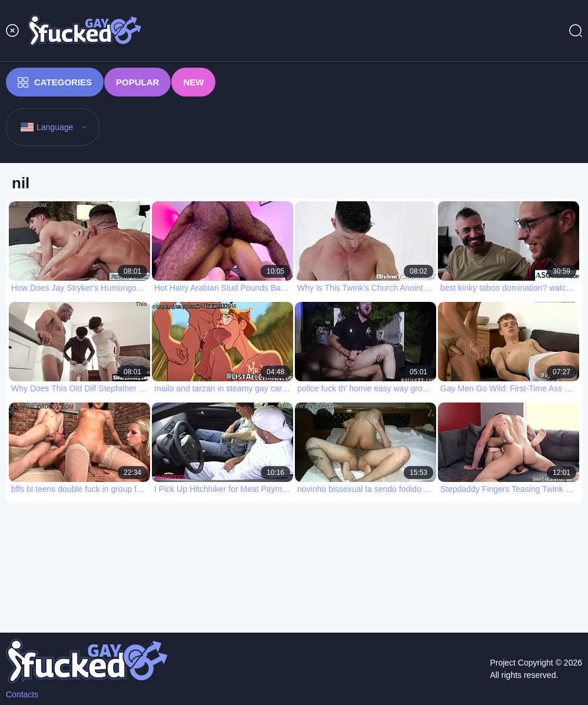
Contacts (22, 694)
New (193, 82)
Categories (55, 82)
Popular (137, 82)
